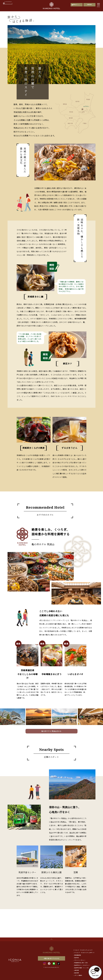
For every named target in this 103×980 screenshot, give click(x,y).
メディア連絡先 (78, 975)
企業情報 (77, 970)
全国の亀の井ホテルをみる (52, 958)
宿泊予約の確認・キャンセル (82, 968)
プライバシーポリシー (80, 960)
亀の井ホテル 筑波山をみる (51, 731)
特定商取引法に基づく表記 (81, 963)
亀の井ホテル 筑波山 (43, 544)
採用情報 (77, 973)
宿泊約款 (77, 958)
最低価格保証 (78, 955)
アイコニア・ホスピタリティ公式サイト (84, 953)
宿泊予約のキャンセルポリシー (82, 965)
